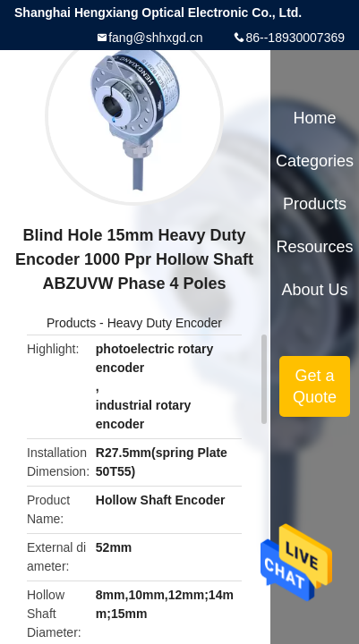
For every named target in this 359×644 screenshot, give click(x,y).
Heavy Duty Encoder (165, 323)
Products (71, 323)
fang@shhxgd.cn (155, 38)
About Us (315, 290)
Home (315, 118)
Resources (315, 247)
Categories (315, 161)
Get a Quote (315, 386)
